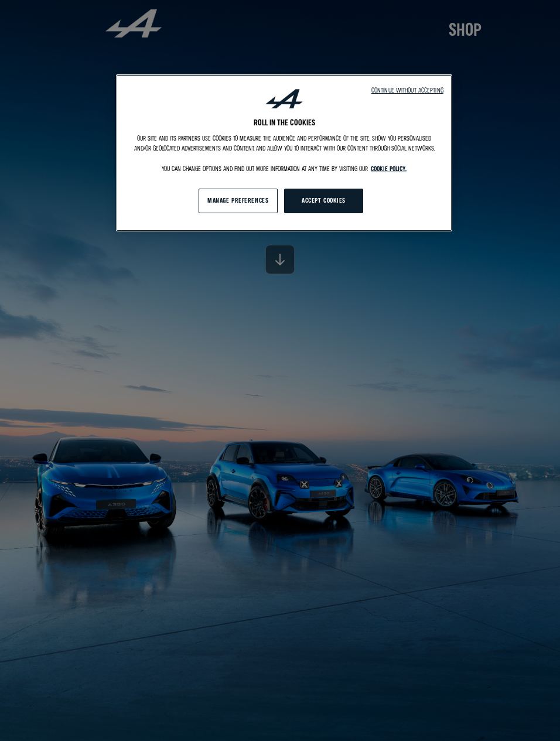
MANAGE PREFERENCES (238, 200)
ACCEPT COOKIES (324, 200)
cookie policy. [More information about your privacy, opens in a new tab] (389, 169)
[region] (284, 153)
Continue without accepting (407, 90)
